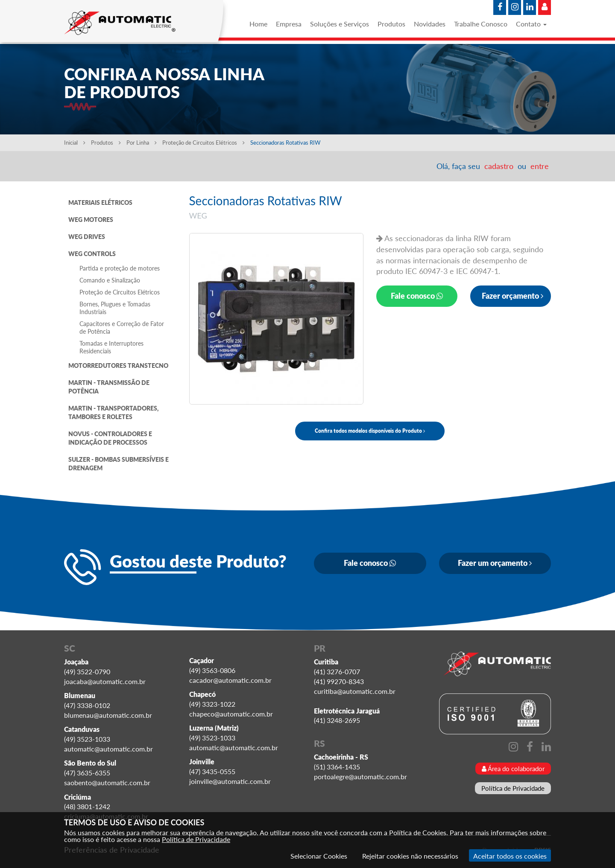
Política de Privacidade (513, 788)
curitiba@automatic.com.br (355, 691)
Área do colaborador (513, 769)
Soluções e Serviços (340, 24)
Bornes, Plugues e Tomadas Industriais (115, 308)
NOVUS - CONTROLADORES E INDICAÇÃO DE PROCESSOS (110, 438)
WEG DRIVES (87, 237)
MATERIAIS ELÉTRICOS (100, 202)
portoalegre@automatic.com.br (360, 776)
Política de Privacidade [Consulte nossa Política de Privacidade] (196, 839)
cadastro (499, 166)
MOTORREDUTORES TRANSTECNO (118, 366)
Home (258, 24)
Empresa (289, 24)
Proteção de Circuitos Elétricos (204, 143)
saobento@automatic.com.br (107, 782)
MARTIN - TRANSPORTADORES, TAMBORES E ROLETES (113, 412)
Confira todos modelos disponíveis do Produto (370, 431)
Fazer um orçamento (495, 563)
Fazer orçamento (512, 296)
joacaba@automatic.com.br (105, 681)
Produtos (391, 24)
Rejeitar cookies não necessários (410, 856)
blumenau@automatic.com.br (108, 715)
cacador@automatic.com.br (230, 680)
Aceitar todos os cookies (510, 856)
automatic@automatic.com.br (108, 749)
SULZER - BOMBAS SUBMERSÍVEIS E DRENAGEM (119, 464)
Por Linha (142, 143)
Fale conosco (417, 296)
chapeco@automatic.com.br (231, 714)
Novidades (430, 24)
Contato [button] (531, 24)
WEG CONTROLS (92, 254)
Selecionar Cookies (319, 856)
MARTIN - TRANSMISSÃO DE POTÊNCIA (109, 387)
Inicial (75, 143)
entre (540, 166)
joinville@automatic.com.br (230, 781)
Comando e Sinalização (110, 280)
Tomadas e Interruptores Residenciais (111, 347)
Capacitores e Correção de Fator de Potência (122, 328)
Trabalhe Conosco (481, 24)
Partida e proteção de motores (120, 268)
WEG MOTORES (91, 220)
